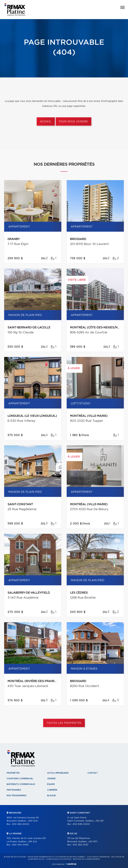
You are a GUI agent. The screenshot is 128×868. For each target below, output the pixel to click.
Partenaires (14, 790)
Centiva (71, 864)
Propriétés (13, 773)
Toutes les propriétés (64, 723)
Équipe (51, 784)
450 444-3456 (20, 845)
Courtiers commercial (20, 779)
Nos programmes (17, 796)
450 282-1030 (80, 845)
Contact (93, 773)
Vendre (51, 779)
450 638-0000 (81, 824)
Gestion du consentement (86, 859)
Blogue (51, 796)
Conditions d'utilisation (59, 859)
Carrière (52, 790)
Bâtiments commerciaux (21, 784)
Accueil (46, 122)
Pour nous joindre (73, 122)
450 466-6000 (20, 824)
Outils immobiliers (58, 773)
